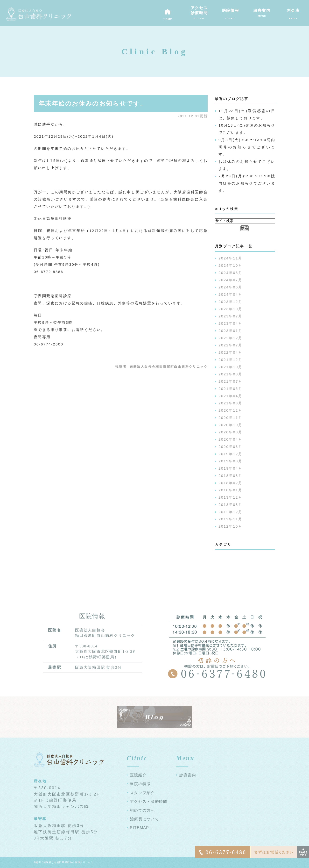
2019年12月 (230, 454)
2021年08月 (230, 374)
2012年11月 (230, 519)
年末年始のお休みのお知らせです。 (93, 104)
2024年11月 (230, 258)
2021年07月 (230, 381)
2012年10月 (230, 526)
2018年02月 (230, 483)
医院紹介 (138, 775)
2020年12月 (230, 410)
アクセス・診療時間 (149, 801)
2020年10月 (230, 425)
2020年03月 (230, 447)
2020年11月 (230, 418)
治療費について (144, 819)
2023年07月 (230, 316)
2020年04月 (230, 439)
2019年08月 (230, 461)
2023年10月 (230, 309)
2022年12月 (230, 338)
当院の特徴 (140, 784)
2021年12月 (230, 360)
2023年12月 (230, 302)
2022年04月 (230, 352)
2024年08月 (230, 273)
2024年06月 (230, 287)
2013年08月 (230, 505)
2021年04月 (230, 396)
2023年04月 (230, 323)
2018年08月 (230, 476)
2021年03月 (230, 403)
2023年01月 (230, 331)
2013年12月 (230, 497)
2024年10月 (230, 265)
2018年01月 (230, 490)
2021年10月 (230, 367)
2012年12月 (230, 512)
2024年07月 (230, 280)
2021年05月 (230, 389)
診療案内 (188, 775)
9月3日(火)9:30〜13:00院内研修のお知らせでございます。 (247, 147)
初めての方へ (142, 810)
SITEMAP (139, 828)
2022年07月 (230, 345)
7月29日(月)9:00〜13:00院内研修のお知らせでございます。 (247, 183)
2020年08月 (230, 432)
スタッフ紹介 (142, 793)
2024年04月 (230, 294)
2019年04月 (230, 468)
